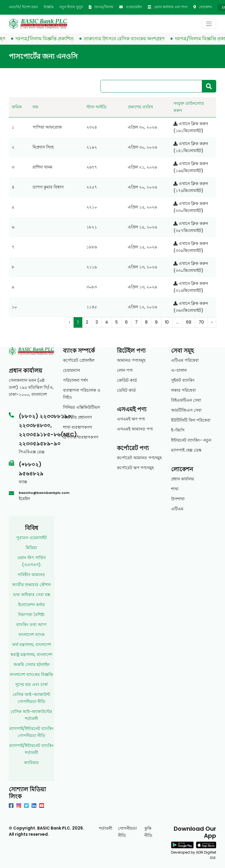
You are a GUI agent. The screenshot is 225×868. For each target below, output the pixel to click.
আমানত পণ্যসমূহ (131, 360)
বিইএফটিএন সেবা (186, 400)
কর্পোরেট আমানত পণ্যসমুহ (139, 458)
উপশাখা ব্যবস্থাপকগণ (81, 437)
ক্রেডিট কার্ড (127, 380)
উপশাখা (178, 499)
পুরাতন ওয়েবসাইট (31, 538)
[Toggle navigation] (209, 24)
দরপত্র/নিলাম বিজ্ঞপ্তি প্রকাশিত (47, 39)
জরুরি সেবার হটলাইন (31, 665)
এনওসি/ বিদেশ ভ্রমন (23, 7)
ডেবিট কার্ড (126, 390)
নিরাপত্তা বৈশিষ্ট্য (31, 615)
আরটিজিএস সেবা (186, 410)
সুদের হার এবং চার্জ (31, 684)
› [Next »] (212, 322)
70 (201, 322)
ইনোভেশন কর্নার (31, 605)
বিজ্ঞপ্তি (49, 7)
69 (189, 322)
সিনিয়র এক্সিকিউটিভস (81, 407)
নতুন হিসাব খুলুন (71, 7)
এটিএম (177, 509)
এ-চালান (179, 370)
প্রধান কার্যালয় (183, 479)
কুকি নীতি (148, 832)
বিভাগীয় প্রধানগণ (77, 417)
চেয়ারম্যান (71, 370)
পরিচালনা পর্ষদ (75, 380)
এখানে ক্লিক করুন (191, 124)
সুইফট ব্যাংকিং (183, 380)
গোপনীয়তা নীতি (127, 832)
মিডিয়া (31, 548)
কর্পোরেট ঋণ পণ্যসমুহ (135, 468)
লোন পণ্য (125, 370)
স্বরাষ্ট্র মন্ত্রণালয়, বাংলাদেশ (31, 655)
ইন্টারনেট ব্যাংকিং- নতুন (191, 440)
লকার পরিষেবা (183, 390)
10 (167, 322)
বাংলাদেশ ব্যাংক (31, 635)
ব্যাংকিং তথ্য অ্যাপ (31, 625)
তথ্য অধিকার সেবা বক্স (31, 595)
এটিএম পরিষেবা (185, 360)
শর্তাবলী (106, 828)
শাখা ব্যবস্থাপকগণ (77, 427)
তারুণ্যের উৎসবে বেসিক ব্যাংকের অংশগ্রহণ (127, 39)
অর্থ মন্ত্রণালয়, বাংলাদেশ (31, 645)
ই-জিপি (178, 430)
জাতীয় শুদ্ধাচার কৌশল (31, 585)
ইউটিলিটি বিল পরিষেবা (191, 420)
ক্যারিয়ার (31, 763)
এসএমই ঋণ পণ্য (131, 419)
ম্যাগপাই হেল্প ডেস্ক (186, 450)
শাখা (175, 489)
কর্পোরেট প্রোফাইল (79, 360)
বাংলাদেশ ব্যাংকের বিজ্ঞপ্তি (31, 674)
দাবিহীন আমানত (31, 575)
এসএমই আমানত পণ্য (135, 429)
